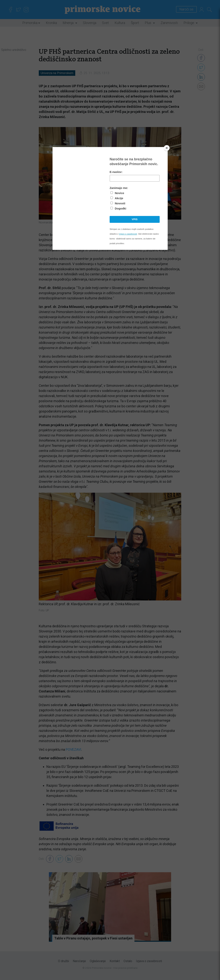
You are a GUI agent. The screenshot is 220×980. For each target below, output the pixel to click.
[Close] (167, 148)
